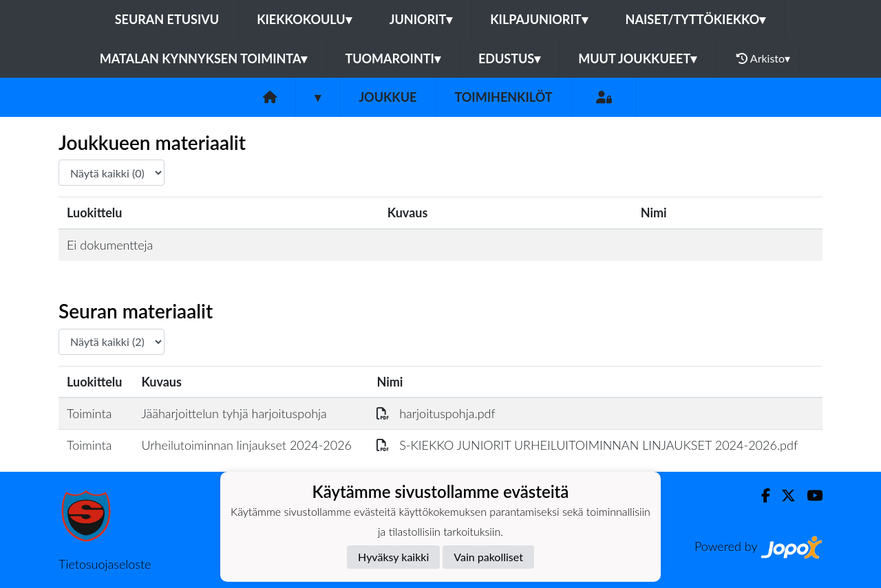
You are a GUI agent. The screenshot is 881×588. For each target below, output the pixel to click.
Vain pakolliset (488, 557)
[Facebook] (760, 496)
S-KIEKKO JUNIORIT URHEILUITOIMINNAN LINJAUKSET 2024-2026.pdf (587, 445)
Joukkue (388, 97)
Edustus (509, 58)
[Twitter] (783, 496)
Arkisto (763, 58)
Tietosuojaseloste (105, 564)
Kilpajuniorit (539, 19)
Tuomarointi (393, 58)
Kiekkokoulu (304, 19)
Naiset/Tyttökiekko (696, 19)
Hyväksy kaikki (393, 557)
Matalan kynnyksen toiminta (204, 58)
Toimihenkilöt (503, 97)
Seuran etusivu (167, 19)
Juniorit (421, 19)
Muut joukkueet (637, 58)
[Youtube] (809, 496)
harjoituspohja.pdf (436, 413)
